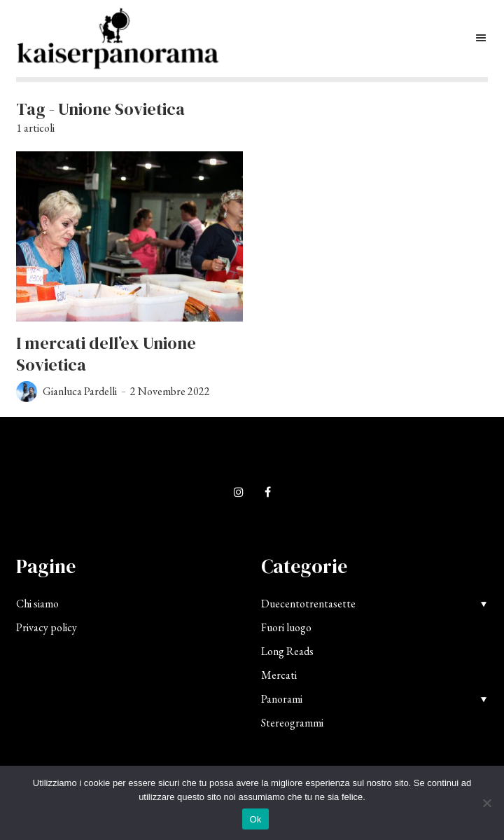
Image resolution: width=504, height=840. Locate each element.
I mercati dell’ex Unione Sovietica (106, 354)
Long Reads (287, 651)
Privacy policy (47, 627)
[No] (486, 803)
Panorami (282, 699)
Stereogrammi (292, 723)
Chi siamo (37, 604)
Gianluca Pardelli (80, 391)
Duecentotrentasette (308, 604)
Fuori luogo (286, 627)
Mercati (279, 675)
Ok (255, 819)
